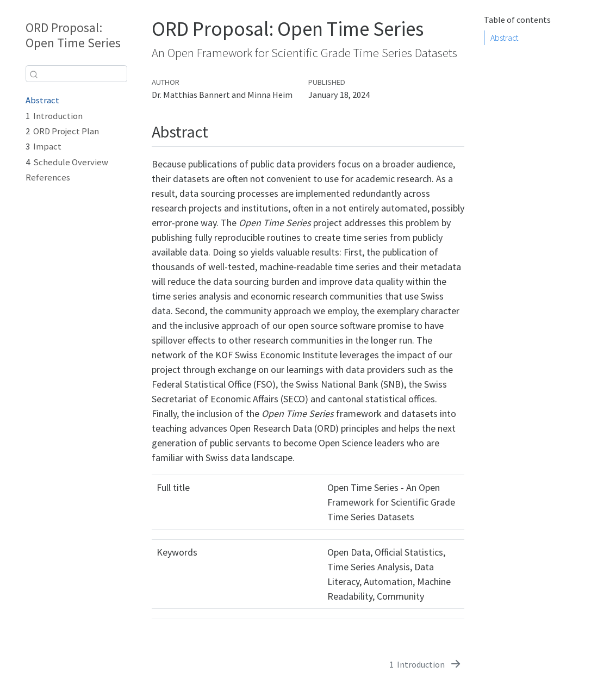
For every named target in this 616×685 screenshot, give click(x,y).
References (48, 178)
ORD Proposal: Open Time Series (73, 35)
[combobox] (76, 74)
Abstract (42, 100)
